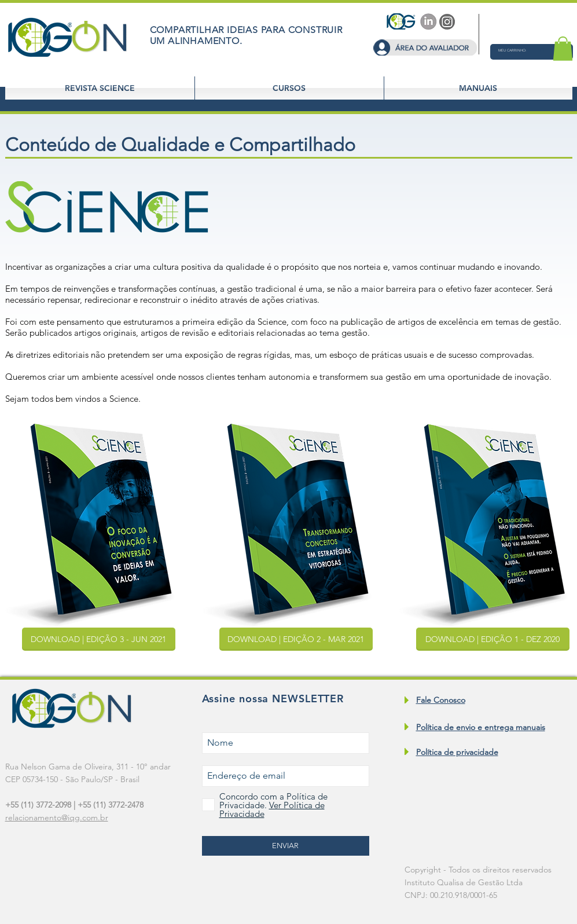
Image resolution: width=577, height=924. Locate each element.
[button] (521, 50)
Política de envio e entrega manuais (481, 727)
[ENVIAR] (286, 846)
